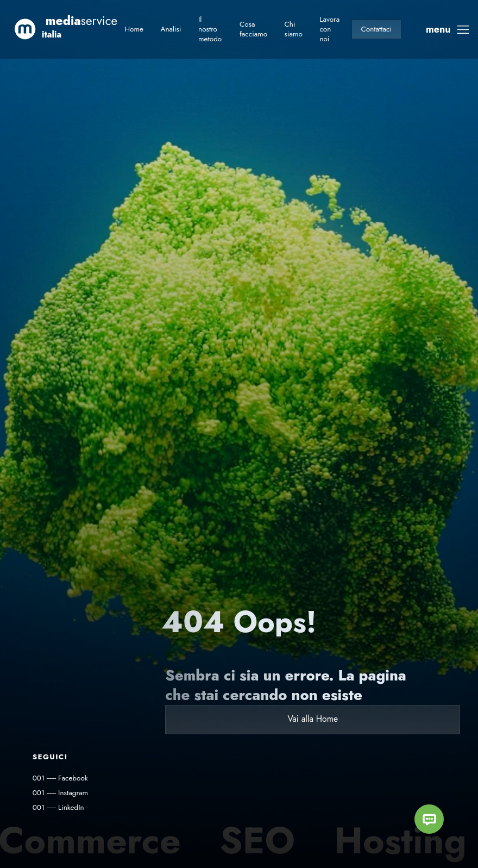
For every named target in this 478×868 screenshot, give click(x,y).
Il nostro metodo (210, 29)
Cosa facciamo (253, 29)
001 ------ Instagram (60, 793)
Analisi (171, 29)
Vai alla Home (313, 719)
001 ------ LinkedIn (58, 807)
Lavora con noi (329, 29)
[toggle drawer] (448, 30)
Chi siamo (294, 29)
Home (134, 29)
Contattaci (376, 29)
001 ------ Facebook (60, 778)
